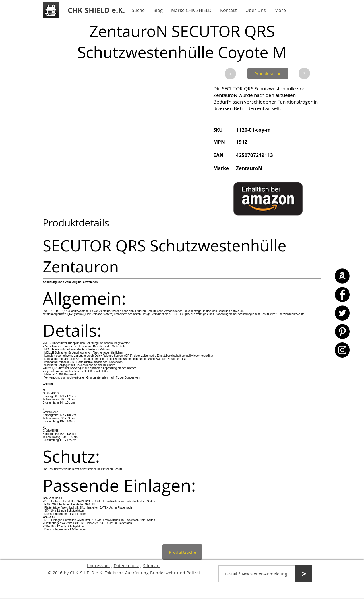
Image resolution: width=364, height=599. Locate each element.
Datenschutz (127, 566)
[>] (230, 74)
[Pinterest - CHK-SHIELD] (342, 331)
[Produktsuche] (268, 73)
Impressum (99, 566)
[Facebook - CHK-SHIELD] (342, 295)
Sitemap (151, 566)
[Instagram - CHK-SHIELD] (342, 350)
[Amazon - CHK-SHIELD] (342, 276)
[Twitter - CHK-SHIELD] (342, 313)
